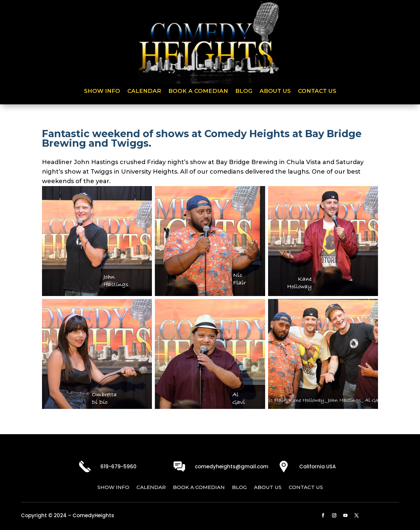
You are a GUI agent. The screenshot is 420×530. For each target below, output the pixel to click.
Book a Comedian (198, 91)
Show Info (102, 91)
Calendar (144, 91)
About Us (275, 91)
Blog (244, 91)
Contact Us (317, 91)
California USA (317, 466)
